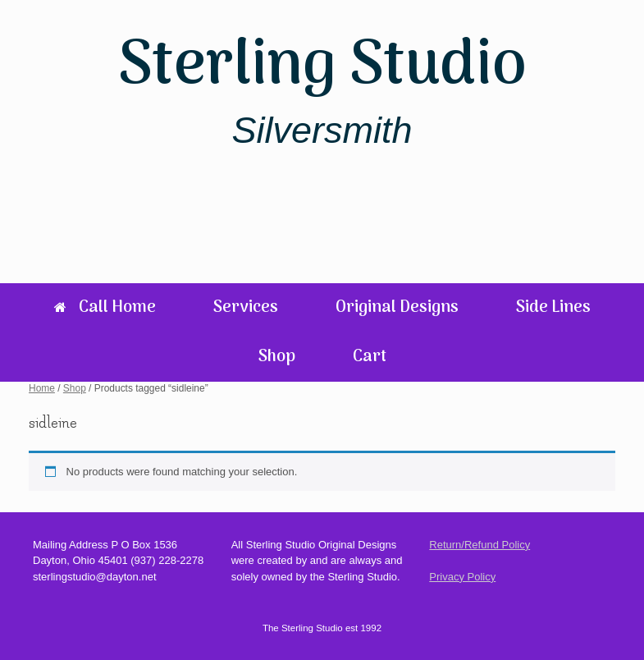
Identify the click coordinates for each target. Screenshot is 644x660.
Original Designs (397, 308)
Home (42, 388)
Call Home (105, 308)
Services (246, 308)
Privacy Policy (462, 577)
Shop (277, 357)
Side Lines (553, 308)
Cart (370, 357)
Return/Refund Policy (480, 545)
